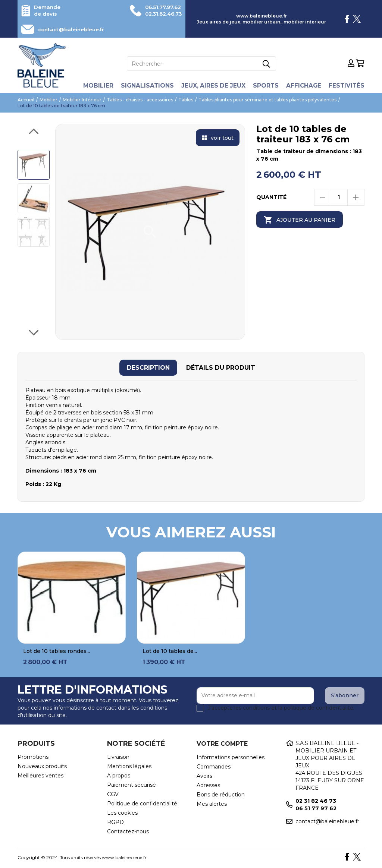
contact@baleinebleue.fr (74, 29)
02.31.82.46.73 (161, 14)
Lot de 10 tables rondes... (57, 651)
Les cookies (122, 813)
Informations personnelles (231, 757)
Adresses (208, 785)
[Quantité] (339, 197)
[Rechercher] (201, 64)
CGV (113, 794)
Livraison (118, 757)
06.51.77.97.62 (161, 7)
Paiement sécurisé (131, 785)
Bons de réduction (221, 795)
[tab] (148, 368)
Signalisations (146, 86)
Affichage (304, 86)
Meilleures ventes (40, 776)
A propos (119, 776)
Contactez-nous (128, 831)
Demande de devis (48, 10)
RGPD (115, 822)
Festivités (348, 86)
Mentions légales (129, 766)
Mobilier (96, 86)
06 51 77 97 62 (316, 808)
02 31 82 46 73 (316, 801)
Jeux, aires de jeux (213, 86)
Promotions (33, 757)
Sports (266, 86)
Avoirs (204, 776)
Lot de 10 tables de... (170, 651)
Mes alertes (212, 804)
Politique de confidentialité (142, 804)
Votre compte (222, 744)
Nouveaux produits (42, 766)
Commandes (214, 767)
